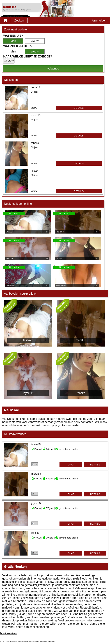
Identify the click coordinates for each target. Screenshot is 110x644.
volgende (53, 69)
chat (71, 465)
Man (13, 41)
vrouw (35, 41)
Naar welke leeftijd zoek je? (28, 57)
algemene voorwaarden (28, 641)
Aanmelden (99, 21)
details (79, 108)
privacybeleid (43, 641)
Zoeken (19, 21)
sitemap (15, 641)
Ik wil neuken (8, 633)
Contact (52, 641)
